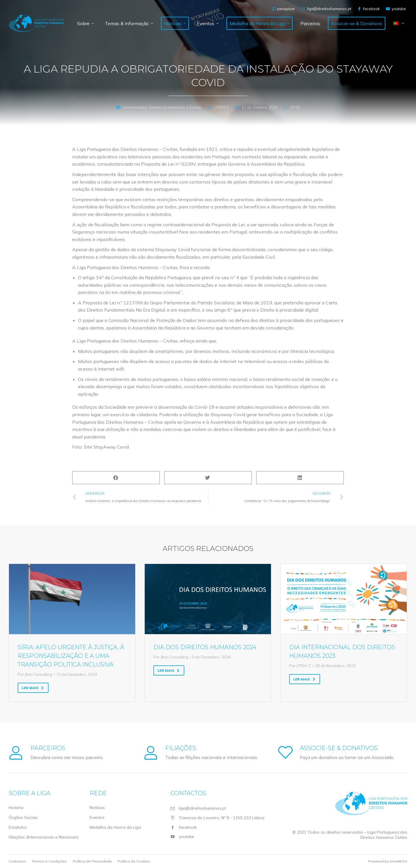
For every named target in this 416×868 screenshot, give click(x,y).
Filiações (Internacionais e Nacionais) (44, 837)
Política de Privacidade (92, 861)
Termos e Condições (49, 861)
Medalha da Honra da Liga (115, 827)
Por (35, 674)
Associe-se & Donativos (339, 748)
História (16, 808)
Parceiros (48, 748)
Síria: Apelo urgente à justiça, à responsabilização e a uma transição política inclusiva (71, 656)
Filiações (181, 748)
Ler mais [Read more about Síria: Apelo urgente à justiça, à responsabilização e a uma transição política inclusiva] (33, 688)
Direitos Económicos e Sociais (175, 107)
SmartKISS (398, 861)
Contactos (17, 861)
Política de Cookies (134, 861)
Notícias (97, 808)
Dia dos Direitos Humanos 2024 (205, 647)
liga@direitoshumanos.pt (326, 9)
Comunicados (135, 107)
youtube (396, 9)
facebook (368, 9)
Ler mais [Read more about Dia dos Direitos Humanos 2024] (169, 670)
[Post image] (72, 599)
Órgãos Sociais (23, 817)
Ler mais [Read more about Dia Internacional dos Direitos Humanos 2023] (304, 679)
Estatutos (18, 827)
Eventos (97, 817)
